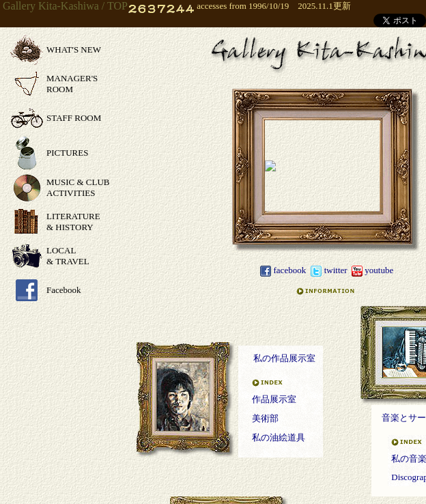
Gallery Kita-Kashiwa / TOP (65, 6)
